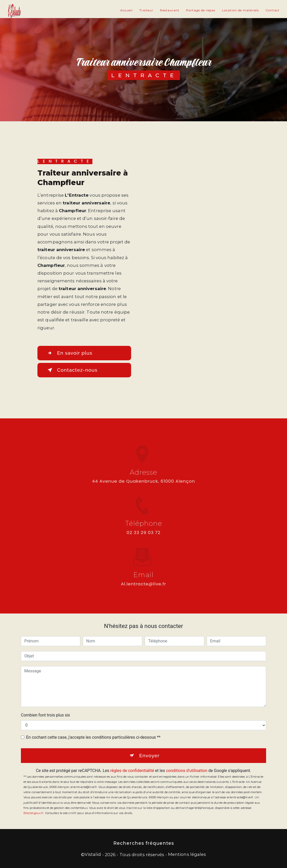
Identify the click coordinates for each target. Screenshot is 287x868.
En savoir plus (69, 353)
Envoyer (149, 755)
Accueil (126, 10)
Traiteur (146, 10)
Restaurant (170, 10)
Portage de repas (201, 10)
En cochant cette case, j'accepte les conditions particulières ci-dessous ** (93, 737)
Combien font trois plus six (45, 715)
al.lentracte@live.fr (143, 579)
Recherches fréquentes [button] (144, 843)
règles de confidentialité (132, 771)
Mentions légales (187, 854)
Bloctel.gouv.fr (34, 813)
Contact (273, 10)
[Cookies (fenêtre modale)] (2, 865)
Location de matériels (240, 10)
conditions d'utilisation (187, 771)
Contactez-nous (71, 370)
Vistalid (93, 854)
